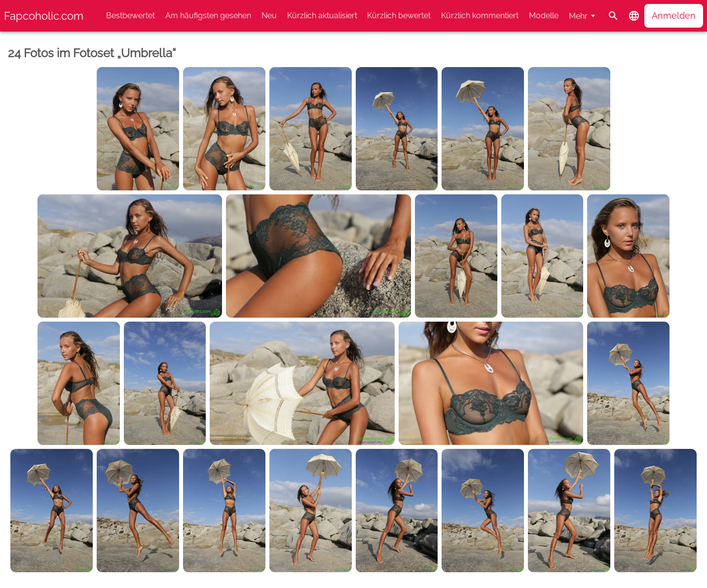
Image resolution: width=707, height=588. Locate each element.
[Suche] (613, 16)
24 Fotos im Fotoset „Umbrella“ (92, 53)
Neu (269, 16)
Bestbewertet (130, 16)
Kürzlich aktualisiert (322, 16)
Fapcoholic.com (44, 16)
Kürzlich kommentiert (480, 16)
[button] (634, 16)
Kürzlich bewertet (399, 16)
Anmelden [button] (674, 16)
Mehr (578, 16)
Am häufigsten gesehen (208, 16)
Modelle (544, 16)
